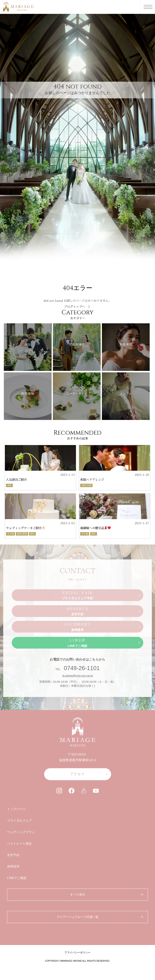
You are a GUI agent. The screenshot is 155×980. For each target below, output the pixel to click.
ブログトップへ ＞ (78, 307)
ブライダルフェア (19, 820)
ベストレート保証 (19, 844)
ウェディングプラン (21, 832)
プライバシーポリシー (77, 952)
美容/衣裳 (86, 485)
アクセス (77, 774)
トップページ (16, 809)
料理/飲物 (22, 534)
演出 (9, 485)
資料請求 (13, 866)
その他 (10, 534)
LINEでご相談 (17, 878)
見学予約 (13, 855)
